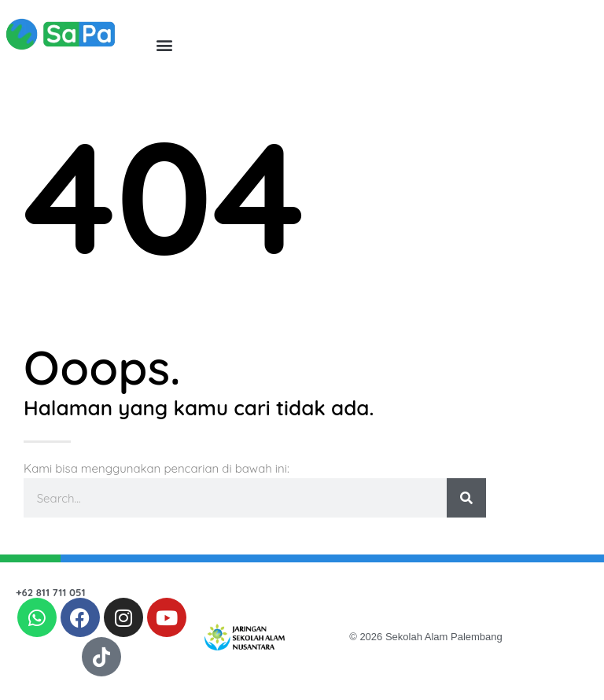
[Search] (466, 498)
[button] (164, 44)
